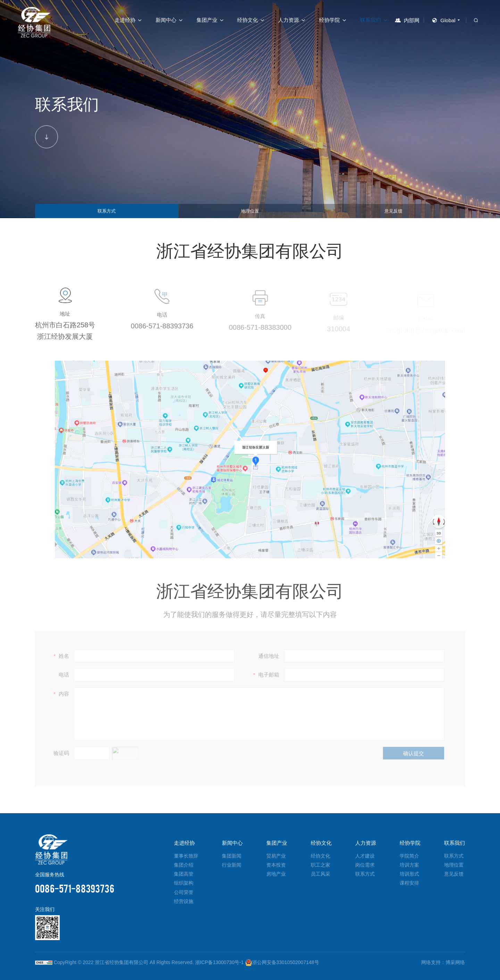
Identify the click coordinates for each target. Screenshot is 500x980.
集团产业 (207, 20)
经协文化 (248, 20)
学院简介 (409, 856)
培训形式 (409, 874)
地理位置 (250, 209)
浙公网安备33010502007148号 (282, 962)
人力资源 (289, 20)
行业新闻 (232, 865)
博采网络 (455, 962)
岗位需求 (365, 865)
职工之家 (320, 865)
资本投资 (276, 865)
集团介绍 (184, 865)
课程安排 (409, 883)
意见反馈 (393, 209)
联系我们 (370, 20)
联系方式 (107, 209)
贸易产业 (276, 856)
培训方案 (409, 865)
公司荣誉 (184, 892)
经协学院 (330, 20)
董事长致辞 (186, 856)
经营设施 (184, 901)
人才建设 (365, 856)
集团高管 (184, 874)
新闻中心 (166, 20)
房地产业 (276, 874)
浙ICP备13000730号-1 (219, 962)
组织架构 (184, 883)
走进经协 (125, 20)
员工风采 (320, 874)
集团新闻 (232, 856)
